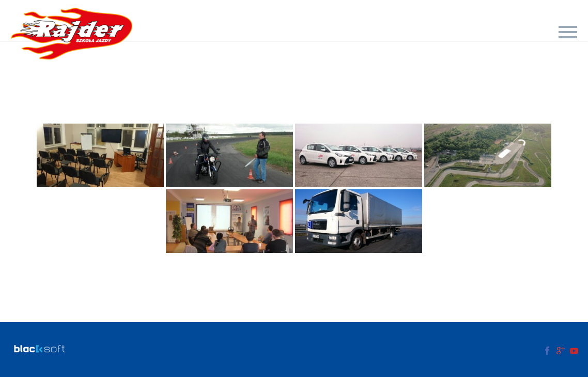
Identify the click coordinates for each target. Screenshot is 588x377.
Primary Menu (568, 32)
